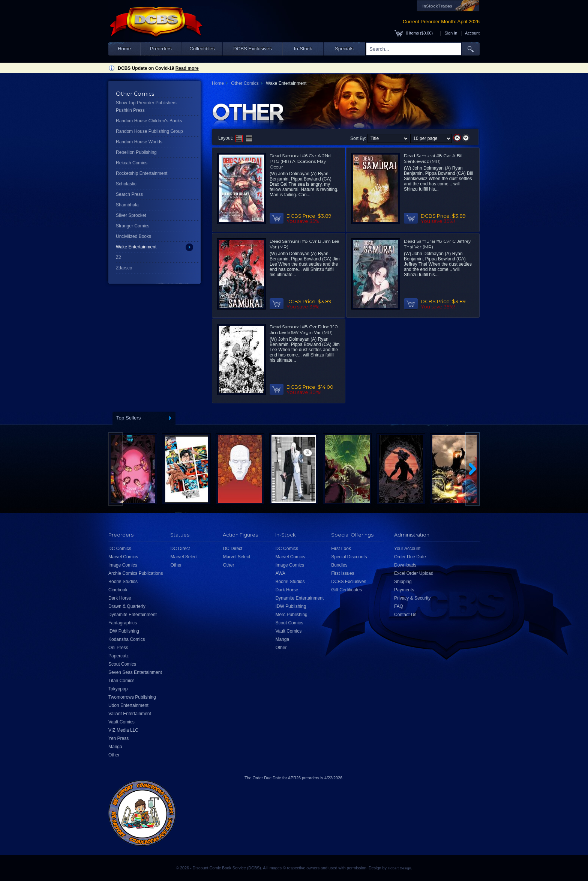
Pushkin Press (130, 110)
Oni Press (118, 648)
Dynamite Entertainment (133, 615)
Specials (344, 49)
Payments (404, 590)
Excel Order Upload (414, 573)
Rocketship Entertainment (142, 173)
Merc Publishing (291, 615)
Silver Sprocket (131, 215)
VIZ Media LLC (123, 730)
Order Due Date (410, 557)
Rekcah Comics (132, 163)
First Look (341, 549)
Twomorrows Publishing (132, 697)
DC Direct (180, 549)
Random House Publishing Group (149, 131)
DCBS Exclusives (253, 49)
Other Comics (245, 83)
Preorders (161, 49)
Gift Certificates (346, 590)
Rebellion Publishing (136, 152)
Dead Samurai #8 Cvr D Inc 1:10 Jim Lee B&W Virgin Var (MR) (304, 329)
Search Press (129, 194)
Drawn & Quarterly (127, 606)
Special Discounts (349, 557)
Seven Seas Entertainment (135, 672)
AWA (280, 573)
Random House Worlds (139, 142)
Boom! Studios (123, 582)
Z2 (118, 257)
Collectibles (202, 49)
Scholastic (126, 184)
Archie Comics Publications (136, 573)
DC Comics (120, 549)
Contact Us (405, 615)
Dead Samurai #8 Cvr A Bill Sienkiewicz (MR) (434, 158)
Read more (187, 68)
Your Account (407, 549)
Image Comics (123, 565)
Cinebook (118, 590)
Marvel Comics (123, 557)
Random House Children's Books (149, 121)
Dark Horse (120, 598)
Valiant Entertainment (130, 714)
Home (124, 49)
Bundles (339, 565)
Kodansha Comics (127, 639)
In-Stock (303, 49)
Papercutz (118, 656)
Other (114, 755)
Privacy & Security (412, 598)
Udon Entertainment (128, 705)
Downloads (405, 565)
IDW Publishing (124, 631)
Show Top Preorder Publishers (146, 103)
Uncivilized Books (133, 236)
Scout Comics (122, 664)
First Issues (343, 573)
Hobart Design (399, 868)
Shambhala (127, 205)
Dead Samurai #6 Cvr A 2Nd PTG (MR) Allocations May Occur (300, 161)
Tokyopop (118, 689)
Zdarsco (124, 268)
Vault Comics (121, 722)
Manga (115, 747)
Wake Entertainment (136, 247)
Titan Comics (121, 681)
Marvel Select (184, 557)
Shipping (403, 582)
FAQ (399, 606)
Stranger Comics (133, 226)
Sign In (451, 33)
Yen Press (118, 738)
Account (472, 33)
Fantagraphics (123, 623)
